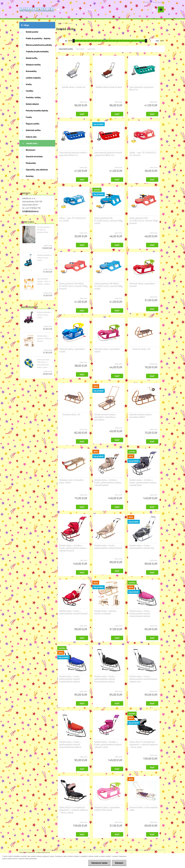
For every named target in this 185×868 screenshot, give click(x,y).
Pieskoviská (31, 163)
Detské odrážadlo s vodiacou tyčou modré (44, 258)
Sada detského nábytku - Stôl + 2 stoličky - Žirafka (44, 281)
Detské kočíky (32, 58)
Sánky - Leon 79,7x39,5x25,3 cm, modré (73, 219)
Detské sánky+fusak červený (109, 87)
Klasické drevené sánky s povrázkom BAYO (141, 416)
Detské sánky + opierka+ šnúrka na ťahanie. (44, 338)
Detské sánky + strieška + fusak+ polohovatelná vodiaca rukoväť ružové (108, 744)
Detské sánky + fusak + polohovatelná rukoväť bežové (108, 547)
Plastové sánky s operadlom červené (142, 285)
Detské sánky (32, 143)
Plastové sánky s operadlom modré (72, 350)
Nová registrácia (158, 2)
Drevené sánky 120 (142, 349)
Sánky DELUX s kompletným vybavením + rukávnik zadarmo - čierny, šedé (144, 744)
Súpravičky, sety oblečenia (37, 170)
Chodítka (29, 91)
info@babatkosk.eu (30, 211)
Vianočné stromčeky (34, 157)
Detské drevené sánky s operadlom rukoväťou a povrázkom (105, 417)
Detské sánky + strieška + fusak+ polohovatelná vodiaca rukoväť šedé (143, 483)
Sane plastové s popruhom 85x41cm (142, 88)
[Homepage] (58, 9)
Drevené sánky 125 (71, 415)
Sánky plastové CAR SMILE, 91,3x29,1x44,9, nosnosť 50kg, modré (109, 286)
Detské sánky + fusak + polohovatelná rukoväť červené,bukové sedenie (70, 744)
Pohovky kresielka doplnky (37, 111)
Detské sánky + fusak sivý (74, 87)
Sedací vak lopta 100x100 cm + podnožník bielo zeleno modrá (43, 363)
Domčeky (30, 176)
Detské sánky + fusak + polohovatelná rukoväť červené (73, 612)
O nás (65, 9)
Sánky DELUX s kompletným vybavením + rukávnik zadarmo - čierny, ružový (73, 810)
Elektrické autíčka (33, 130)
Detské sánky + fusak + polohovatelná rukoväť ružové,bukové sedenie (140, 614)
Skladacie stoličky (33, 65)
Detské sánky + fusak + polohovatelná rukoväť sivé (142, 547)
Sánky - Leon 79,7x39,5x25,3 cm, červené (143, 154)
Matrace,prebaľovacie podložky (39, 45)
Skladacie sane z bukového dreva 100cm (71, 481)
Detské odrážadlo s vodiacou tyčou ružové (44, 315)
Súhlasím (119, 863)
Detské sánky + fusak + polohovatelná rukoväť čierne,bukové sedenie (105, 679)
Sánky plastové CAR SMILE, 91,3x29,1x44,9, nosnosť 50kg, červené (74, 286)
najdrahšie (91, 49)
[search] (154, 9)
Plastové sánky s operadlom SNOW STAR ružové (107, 809)
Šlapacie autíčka (33, 124)
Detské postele (32, 32)
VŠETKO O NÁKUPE (77, 9)
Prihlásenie (147, 2)
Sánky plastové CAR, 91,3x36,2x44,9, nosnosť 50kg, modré (109, 221)
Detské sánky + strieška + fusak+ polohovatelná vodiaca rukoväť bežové (108, 483)
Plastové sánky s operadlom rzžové (107, 350)
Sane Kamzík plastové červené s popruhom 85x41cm (108, 154)
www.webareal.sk (43, 852)
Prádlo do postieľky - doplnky (38, 38)
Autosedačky (31, 71)
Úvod (60, 23)
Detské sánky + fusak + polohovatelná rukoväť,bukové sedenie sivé (143, 679)
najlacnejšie (80, 49)
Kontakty (90, 9)
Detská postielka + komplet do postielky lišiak (44, 230)
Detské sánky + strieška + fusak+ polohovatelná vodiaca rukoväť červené (73, 548)
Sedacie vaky (31, 137)
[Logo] (37, 10)
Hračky (29, 84)
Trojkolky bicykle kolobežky (37, 52)
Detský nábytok (32, 104)
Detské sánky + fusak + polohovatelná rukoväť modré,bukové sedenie (70, 679)
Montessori (31, 150)
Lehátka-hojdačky (33, 78)
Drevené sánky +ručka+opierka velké (144, 809)
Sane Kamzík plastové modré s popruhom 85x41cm (73, 154)
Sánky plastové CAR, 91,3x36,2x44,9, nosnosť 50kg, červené (144, 221)
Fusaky (29, 117)
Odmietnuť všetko (99, 863)
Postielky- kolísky (33, 97)
